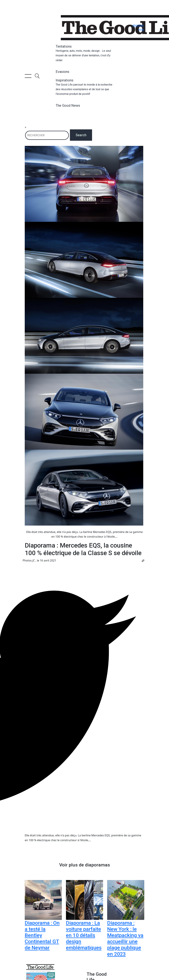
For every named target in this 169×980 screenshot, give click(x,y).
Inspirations (84, 87)
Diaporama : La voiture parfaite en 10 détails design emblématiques (84, 935)
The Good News (68, 105)
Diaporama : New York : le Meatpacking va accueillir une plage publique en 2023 (125, 938)
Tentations (84, 53)
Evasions (62, 72)
